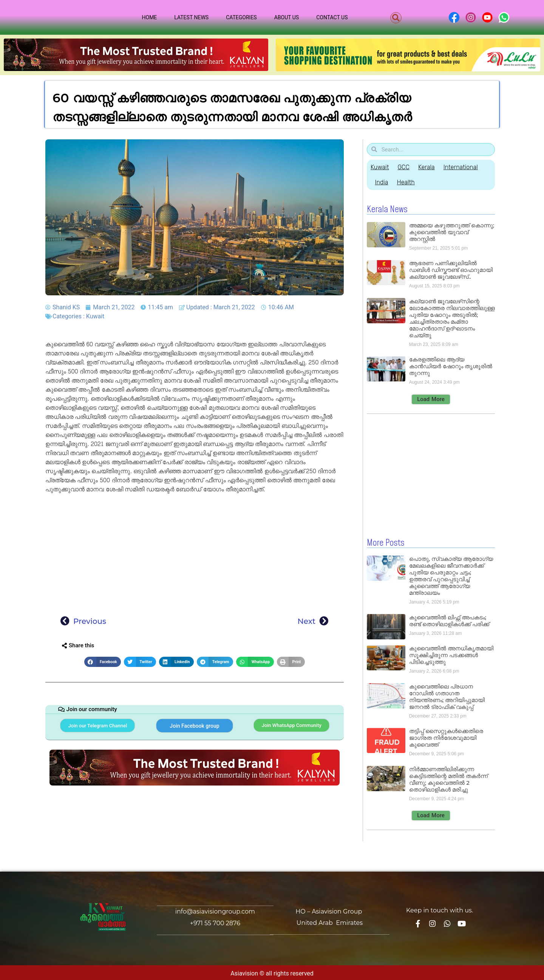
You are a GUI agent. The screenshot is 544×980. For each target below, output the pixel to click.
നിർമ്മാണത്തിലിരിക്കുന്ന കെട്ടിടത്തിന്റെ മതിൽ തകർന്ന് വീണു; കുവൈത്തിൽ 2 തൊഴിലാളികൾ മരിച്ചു (448, 779)
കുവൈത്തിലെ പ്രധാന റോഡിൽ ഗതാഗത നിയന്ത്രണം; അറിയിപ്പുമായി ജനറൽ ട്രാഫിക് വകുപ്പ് (447, 696)
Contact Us (332, 17)
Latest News (191, 17)
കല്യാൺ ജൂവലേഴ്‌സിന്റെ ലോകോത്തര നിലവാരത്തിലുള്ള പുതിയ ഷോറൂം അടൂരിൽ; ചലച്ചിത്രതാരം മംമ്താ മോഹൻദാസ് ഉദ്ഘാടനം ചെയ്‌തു (452, 318)
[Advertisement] (195, 552)
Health (410, 182)
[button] (396, 18)
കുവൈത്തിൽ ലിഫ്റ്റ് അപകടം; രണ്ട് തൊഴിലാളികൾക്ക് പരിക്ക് (449, 620)
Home (150, 17)
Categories (241, 17)
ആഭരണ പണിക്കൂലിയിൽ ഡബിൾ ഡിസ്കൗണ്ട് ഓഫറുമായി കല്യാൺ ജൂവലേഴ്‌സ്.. (451, 270)
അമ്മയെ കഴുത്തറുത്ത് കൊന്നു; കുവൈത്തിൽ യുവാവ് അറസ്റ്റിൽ (452, 232)
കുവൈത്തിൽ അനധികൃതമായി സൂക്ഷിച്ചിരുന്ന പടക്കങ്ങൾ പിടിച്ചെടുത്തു (451, 655)
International (469, 167)
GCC (406, 167)
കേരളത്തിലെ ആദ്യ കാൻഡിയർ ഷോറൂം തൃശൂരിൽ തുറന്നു (451, 366)
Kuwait (95, 316)
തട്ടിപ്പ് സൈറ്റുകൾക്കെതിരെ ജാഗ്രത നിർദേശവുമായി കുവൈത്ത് (446, 737)
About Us (287, 17)
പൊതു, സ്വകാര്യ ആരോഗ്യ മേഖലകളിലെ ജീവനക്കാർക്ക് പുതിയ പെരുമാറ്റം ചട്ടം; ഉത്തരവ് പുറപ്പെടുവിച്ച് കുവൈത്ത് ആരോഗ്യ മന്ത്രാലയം (451, 575)
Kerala (432, 167)
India (383, 182)
